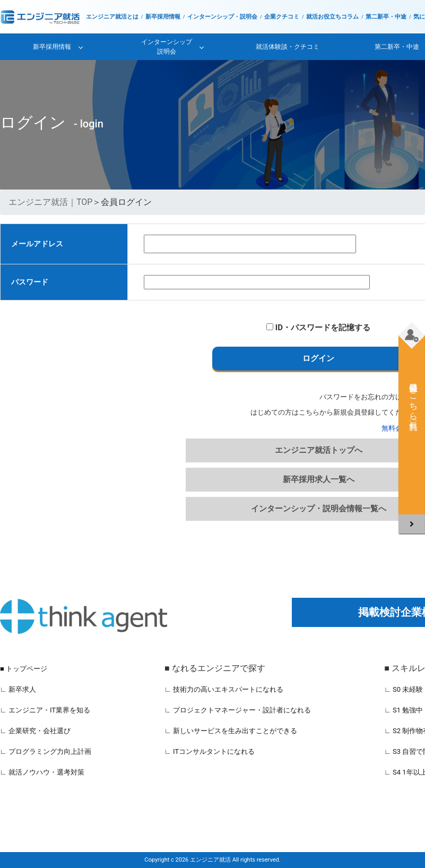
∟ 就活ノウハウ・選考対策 (42, 772)
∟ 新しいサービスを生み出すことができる (231, 731)
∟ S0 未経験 (404, 689)
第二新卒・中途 (386, 17)
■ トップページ (24, 669)
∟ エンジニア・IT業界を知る (45, 710)
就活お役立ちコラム (332, 17)
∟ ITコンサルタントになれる (210, 751)
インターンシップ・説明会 (222, 17)
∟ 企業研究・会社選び (35, 731)
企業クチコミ (282, 17)
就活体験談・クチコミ (288, 47)
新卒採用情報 (163, 17)
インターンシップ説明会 (167, 47)
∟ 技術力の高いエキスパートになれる (224, 689)
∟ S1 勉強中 (404, 710)
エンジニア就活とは (112, 17)
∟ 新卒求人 (18, 689)
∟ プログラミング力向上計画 (46, 751)
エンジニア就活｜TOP (50, 202)
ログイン (318, 358)
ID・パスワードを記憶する (318, 328)
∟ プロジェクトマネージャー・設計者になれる (238, 710)
